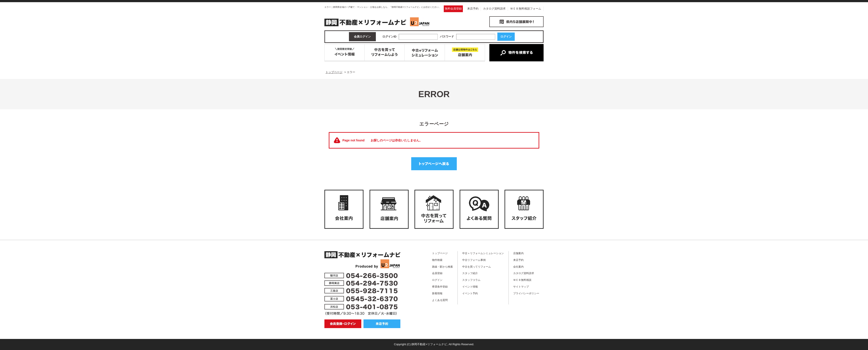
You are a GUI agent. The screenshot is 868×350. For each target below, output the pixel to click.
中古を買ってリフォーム (477, 267)
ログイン (437, 280)
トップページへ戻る (434, 164)
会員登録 (437, 273)
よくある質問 (440, 300)
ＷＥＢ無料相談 (522, 280)
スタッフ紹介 (470, 273)
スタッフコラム (471, 280)
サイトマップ (521, 287)
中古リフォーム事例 (474, 260)
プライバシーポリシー (526, 293)
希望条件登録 (440, 287)
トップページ (440, 253)
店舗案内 (518, 253)
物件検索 (437, 260)
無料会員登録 (453, 9)
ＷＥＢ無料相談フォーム (526, 9)
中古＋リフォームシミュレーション (483, 253)
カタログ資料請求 (494, 9)
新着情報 (437, 293)
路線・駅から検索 (442, 267)
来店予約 (473, 9)
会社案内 (518, 267)
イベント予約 (470, 293)
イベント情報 (470, 287)
